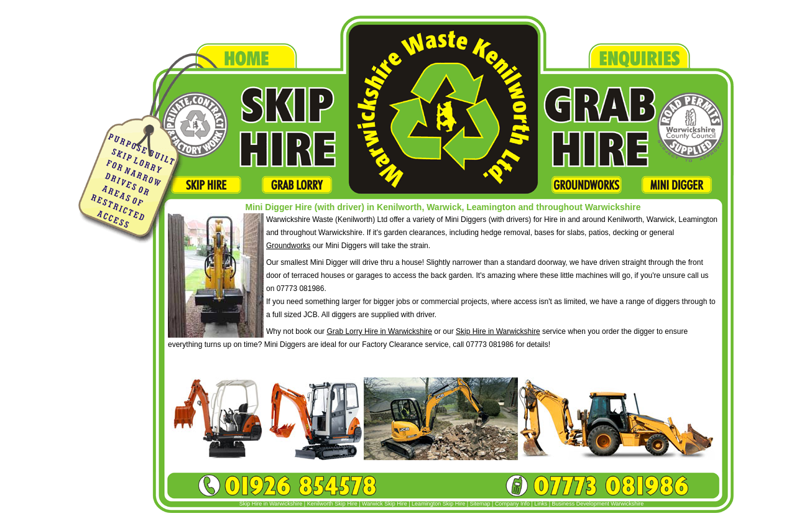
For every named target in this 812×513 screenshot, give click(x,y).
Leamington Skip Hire (438, 504)
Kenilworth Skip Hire (332, 504)
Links (542, 504)
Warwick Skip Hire (385, 504)
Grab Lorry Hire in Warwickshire (379, 331)
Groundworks (288, 246)
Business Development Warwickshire (598, 504)
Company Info (512, 504)
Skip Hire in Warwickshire (498, 331)
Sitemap (480, 504)
